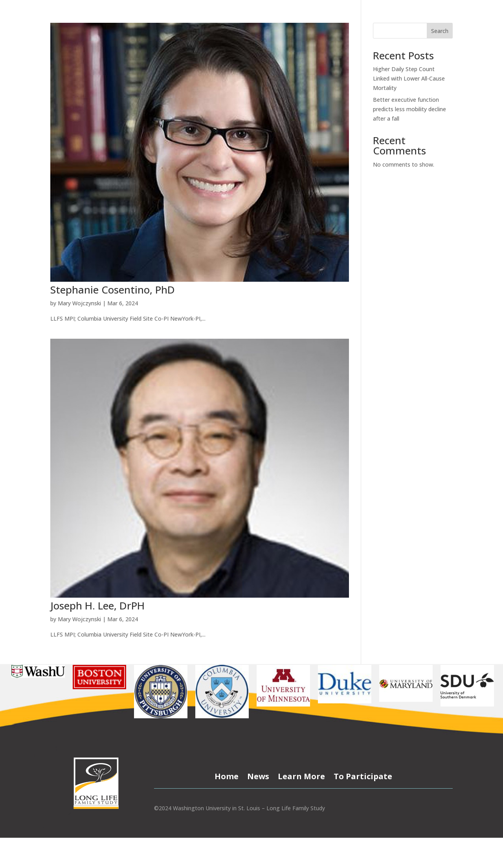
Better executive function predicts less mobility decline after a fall (409, 109)
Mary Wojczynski (79, 303)
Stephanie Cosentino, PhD (113, 290)
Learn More (301, 775)
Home (227, 775)
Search (440, 31)
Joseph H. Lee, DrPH (97, 606)
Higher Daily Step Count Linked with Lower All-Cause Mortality (409, 78)
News (258, 775)
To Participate (363, 775)
